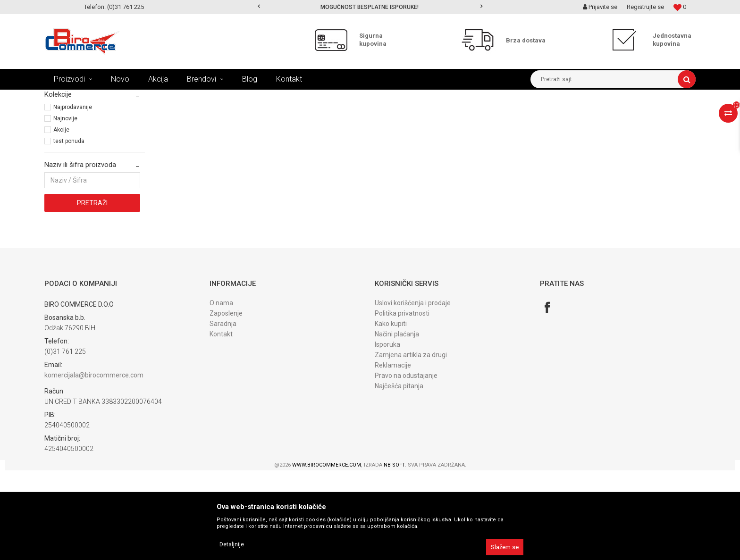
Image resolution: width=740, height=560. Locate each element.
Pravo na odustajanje (406, 465)
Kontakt (221, 424)
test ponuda (69, 231)
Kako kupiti (391, 413)
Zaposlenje (226, 403)
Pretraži (92, 293)
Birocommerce (64, 97)
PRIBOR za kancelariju (232, 97)
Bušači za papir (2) (72, 137)
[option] (370, 7)
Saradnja (223, 413)
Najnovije (65, 208)
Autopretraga (407, 114)
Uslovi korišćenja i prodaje (413, 393)
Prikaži (597, 114)
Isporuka (387, 434)
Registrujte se (645, 7)
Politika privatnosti (402, 403)
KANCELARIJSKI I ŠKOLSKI (160, 97)
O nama (221, 393)
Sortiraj (447, 114)
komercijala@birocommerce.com (94, 465)
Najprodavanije (73, 197)
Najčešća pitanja (399, 476)
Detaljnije (232, 544)
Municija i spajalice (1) (77, 147)
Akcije (61, 219)
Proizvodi (105, 97)
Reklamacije (393, 455)
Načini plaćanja (397, 424)
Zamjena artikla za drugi (411, 444)
